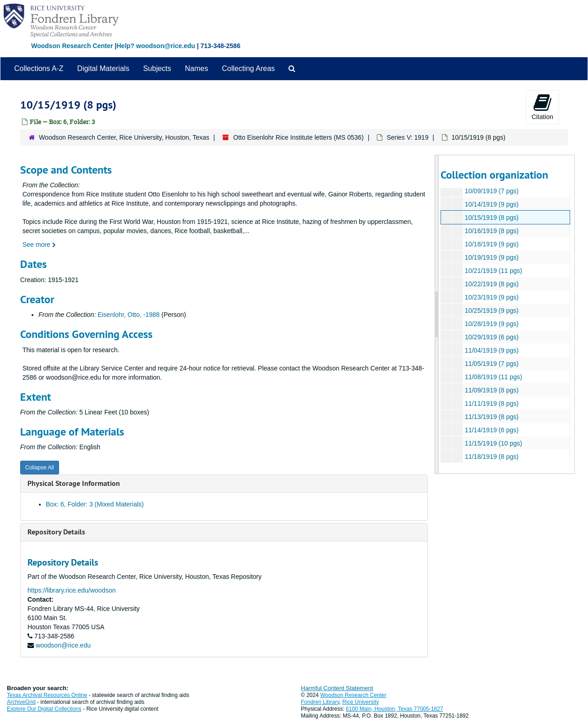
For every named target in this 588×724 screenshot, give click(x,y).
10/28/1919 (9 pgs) (491, 324)
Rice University (361, 702)
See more (39, 245)
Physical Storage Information (74, 483)
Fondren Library (320, 702)
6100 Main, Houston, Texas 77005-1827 (395, 709)
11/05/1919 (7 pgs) (491, 364)
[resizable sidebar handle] (437, 314)
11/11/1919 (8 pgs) (491, 403)
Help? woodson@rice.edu (156, 46)
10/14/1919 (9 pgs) (491, 204)
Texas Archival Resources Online (47, 695)
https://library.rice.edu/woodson (72, 590)
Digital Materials (103, 68)
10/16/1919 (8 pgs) (491, 231)
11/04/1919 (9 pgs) (491, 350)
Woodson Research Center (72, 46)
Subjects (157, 68)
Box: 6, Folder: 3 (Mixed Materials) (95, 504)
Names (197, 68)
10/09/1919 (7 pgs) (491, 191)
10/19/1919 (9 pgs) (491, 257)
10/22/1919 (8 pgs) (491, 284)
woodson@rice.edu (63, 645)
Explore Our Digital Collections (44, 709)
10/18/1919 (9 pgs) (491, 244)
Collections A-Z (39, 68)
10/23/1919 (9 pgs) (491, 297)
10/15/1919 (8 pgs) (491, 218)
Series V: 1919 (407, 137)
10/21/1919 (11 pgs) (493, 271)
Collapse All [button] (40, 468)
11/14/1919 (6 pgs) (491, 430)
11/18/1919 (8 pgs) (491, 457)
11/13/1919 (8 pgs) (491, 417)
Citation (542, 107)
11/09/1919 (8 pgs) (491, 390)
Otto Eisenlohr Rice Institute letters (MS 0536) (298, 137)
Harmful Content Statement (337, 688)
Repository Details (56, 532)
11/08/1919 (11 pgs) (493, 377)
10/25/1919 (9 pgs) (491, 310)
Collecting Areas (248, 68)
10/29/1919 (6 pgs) (491, 337)
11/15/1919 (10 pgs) (493, 443)
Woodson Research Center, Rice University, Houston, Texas (124, 137)
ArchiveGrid (21, 702)
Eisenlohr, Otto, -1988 (128, 315)
